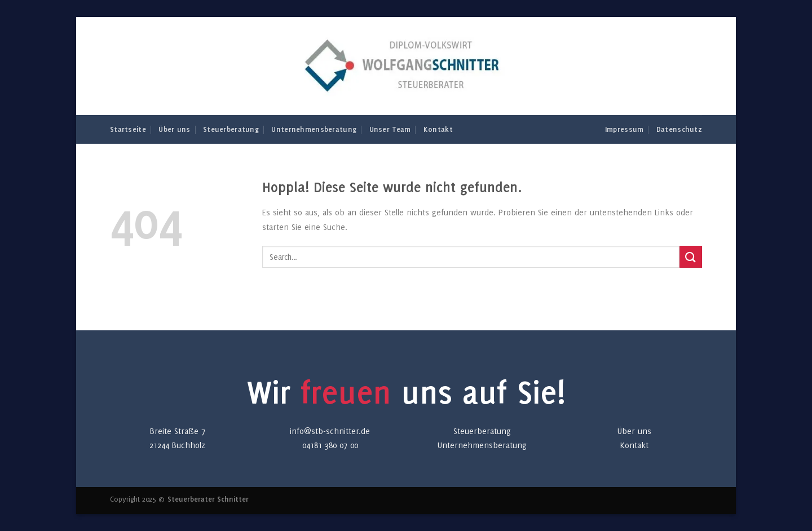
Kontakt (438, 129)
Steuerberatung (231, 129)
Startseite (128, 129)
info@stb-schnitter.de (330, 431)
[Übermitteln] (691, 257)
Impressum (625, 129)
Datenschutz (679, 129)
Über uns (174, 129)
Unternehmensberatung (314, 129)
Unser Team (390, 129)
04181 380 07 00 (330, 445)
